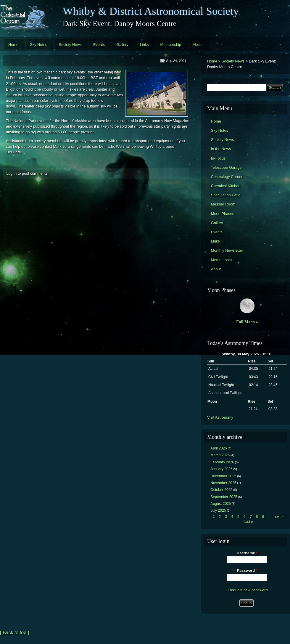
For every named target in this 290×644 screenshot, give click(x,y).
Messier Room (223, 204)
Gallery (122, 45)
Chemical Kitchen (226, 186)
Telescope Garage (226, 167)
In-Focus (218, 158)
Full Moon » (247, 322)
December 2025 (223, 476)
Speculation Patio (226, 195)
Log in (11, 173)
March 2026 (220, 455)
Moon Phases (223, 214)
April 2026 (219, 448)
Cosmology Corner (227, 177)
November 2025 (223, 483)
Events (99, 45)
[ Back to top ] (14, 633)
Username (247, 553)
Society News (70, 45)
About (198, 45)
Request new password (248, 590)
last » (249, 522)
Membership (171, 45)
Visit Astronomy (220, 417)
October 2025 (221, 490)
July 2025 (218, 510)
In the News (221, 149)
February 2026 (222, 462)
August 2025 (221, 504)
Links (144, 45)
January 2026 (221, 469)
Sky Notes (38, 45)
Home (13, 45)
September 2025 (224, 497)
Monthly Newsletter (227, 250)
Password (247, 570)
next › (278, 517)
